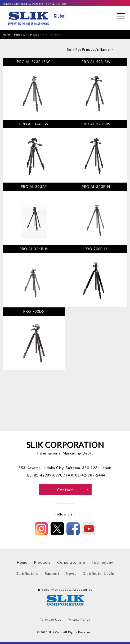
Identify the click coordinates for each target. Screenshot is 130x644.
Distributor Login (98, 573)
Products (42, 562)
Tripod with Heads (27, 34)
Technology (102, 562)
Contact (73, 490)
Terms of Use (51, 619)
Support (52, 573)
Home (7, 34)
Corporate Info (71, 562)
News (71, 573)
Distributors (27, 573)
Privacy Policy (79, 619)
